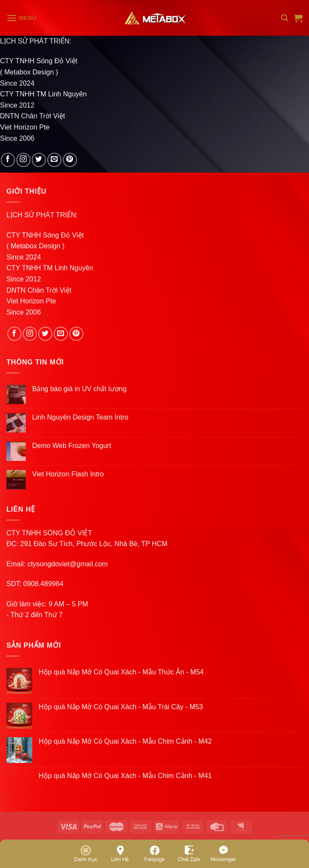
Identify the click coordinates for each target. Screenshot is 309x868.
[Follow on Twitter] (39, 160)
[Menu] (21, 18)
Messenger (223, 853)
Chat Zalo (189, 853)
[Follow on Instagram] (23, 160)
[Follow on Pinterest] (70, 160)
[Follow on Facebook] (8, 160)
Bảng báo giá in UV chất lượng (80, 389)
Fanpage (154, 853)
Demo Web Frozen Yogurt (72, 446)
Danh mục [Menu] (86, 853)
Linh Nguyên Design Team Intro (80, 417)
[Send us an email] (54, 160)
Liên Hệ (120, 853)
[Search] (285, 18)
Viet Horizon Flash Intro (68, 474)
